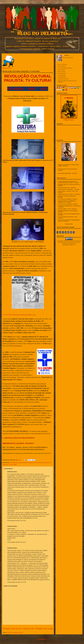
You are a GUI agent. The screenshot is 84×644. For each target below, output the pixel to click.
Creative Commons (76, 242)
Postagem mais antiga (44, 629)
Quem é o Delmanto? (63, 64)
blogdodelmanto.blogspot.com (69, 245)
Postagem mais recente (12, 629)
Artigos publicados (62, 77)
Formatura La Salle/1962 (63, 79)
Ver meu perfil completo (68, 57)
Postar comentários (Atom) (15, 633)
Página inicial (28, 629)
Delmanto (67, 55)
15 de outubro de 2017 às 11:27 (17, 542)
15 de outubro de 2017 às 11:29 (17, 582)
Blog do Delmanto (64, 241)
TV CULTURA (13, 465)
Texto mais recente (62, 73)
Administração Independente (18, 463)
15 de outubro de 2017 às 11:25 (17, 521)
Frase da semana (61, 70)
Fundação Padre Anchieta (35, 463)
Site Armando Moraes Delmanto (65, 68)
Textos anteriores (62, 72)
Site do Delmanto (62, 66)
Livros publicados (62, 75)
